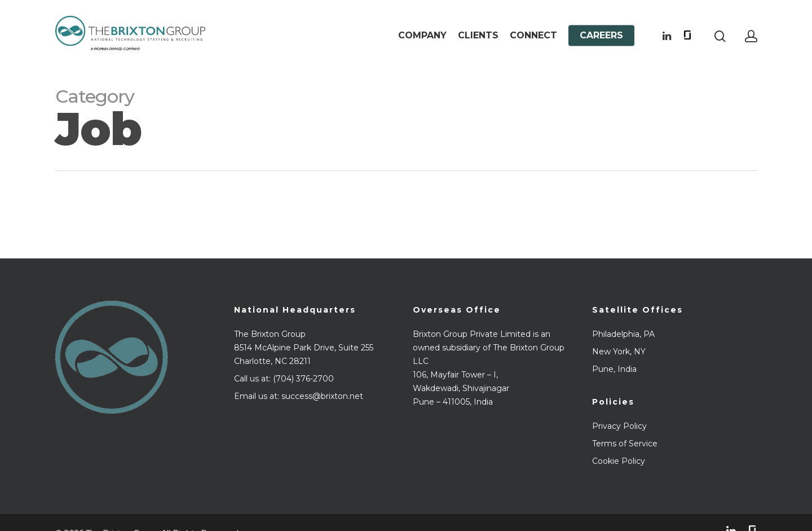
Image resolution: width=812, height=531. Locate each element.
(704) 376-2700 (303, 379)
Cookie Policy (619, 461)
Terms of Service (625, 444)
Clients (478, 36)
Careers (601, 36)
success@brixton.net (322, 396)
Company (422, 36)
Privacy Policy (619, 426)
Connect (533, 36)
